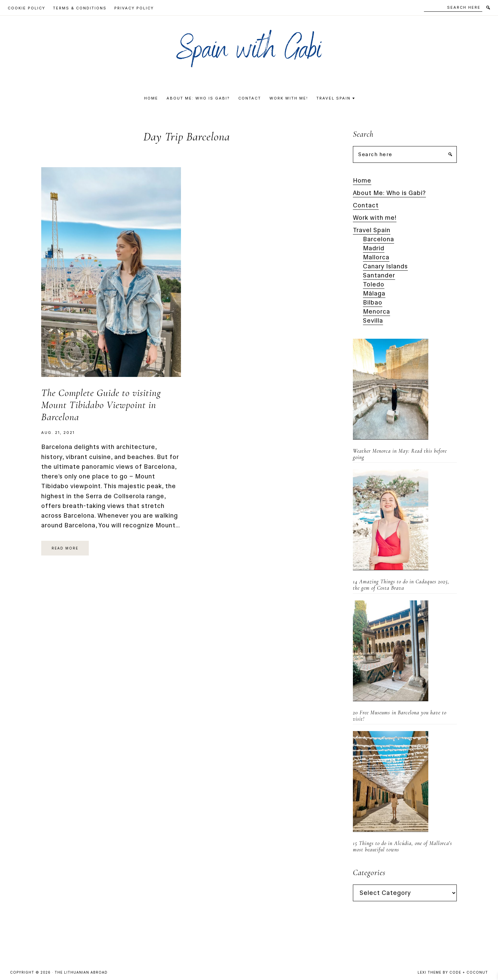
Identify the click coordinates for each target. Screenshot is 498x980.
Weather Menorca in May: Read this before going (400, 454)
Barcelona (379, 239)
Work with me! (375, 218)
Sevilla (373, 321)
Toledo (374, 284)
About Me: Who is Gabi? (389, 193)
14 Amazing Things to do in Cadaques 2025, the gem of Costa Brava (401, 585)
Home (362, 181)
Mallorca (376, 257)
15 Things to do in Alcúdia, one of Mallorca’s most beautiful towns (402, 846)
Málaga (374, 293)
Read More (65, 548)
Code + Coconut (469, 972)
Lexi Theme (429, 972)
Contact (366, 205)
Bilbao (373, 303)
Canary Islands (385, 266)
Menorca (377, 312)
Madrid (374, 248)
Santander (379, 275)
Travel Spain (372, 230)
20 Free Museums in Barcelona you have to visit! (400, 716)
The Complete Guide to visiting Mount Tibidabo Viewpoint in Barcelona (101, 405)
